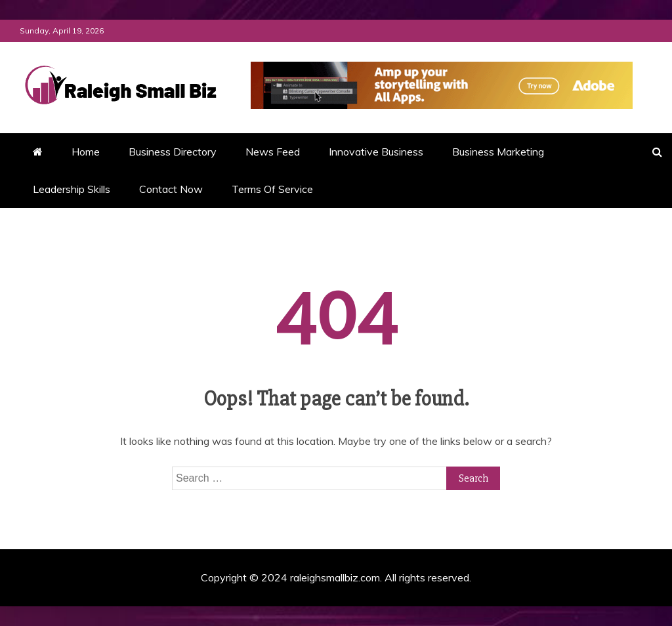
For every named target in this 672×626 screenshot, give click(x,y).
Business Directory (173, 152)
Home (86, 152)
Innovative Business (376, 152)
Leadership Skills (72, 189)
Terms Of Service (272, 189)
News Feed (273, 152)
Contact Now (171, 189)
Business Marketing (498, 152)
